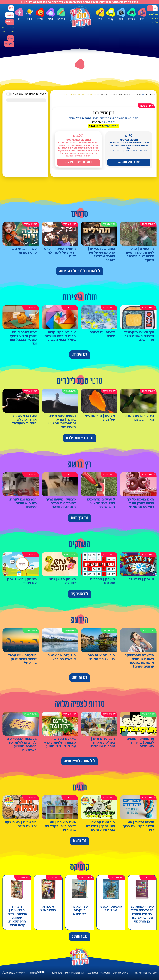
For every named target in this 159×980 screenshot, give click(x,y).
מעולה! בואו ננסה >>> (129, 162)
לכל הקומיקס (79, 937)
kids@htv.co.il (92, 973)
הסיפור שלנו (11, 30)
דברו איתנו (4, 30)
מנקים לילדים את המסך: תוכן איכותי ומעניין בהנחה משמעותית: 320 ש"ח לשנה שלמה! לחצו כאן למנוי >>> (79, 2)
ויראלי (50, 14)
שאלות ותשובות (57, 973)
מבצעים (10, 38)
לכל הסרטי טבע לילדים (80, 438)
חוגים (100, 14)
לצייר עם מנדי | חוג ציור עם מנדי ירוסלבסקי (117, 94)
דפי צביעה (61, 14)
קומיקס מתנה (9, 44)
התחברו (96, 122)
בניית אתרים (33, 973)
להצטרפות (10, 22)
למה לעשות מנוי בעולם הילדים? (153, 19)
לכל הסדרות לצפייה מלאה (79, 761)
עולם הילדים (150, 94)
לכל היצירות (80, 355)
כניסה (11, 8)
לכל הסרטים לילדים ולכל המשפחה (79, 271)
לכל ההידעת (80, 678)
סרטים (121, 14)
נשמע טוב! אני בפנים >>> (78, 162)
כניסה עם (10, 15)
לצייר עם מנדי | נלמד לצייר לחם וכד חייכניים (80, 94)
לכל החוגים (79, 841)
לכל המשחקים (80, 594)
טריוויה (30, 14)
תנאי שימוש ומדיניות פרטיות (74, 973)
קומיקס (111, 14)
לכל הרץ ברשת (79, 518)
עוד (19, 14)
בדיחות (40, 14)
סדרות (142, 14)
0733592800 (105, 973)
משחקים (131, 14)
